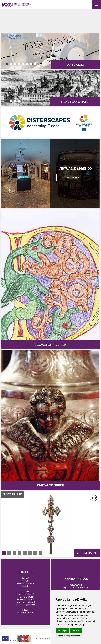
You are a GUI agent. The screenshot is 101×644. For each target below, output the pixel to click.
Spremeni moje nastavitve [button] (69, 636)
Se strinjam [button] (63, 630)
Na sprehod (75, 177)
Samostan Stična (75, 102)
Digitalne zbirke (51, 485)
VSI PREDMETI (87, 553)
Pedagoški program (51, 345)
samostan (31, 605)
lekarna (31, 602)
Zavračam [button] (76, 630)
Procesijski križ (12, 494)
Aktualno (75, 65)
